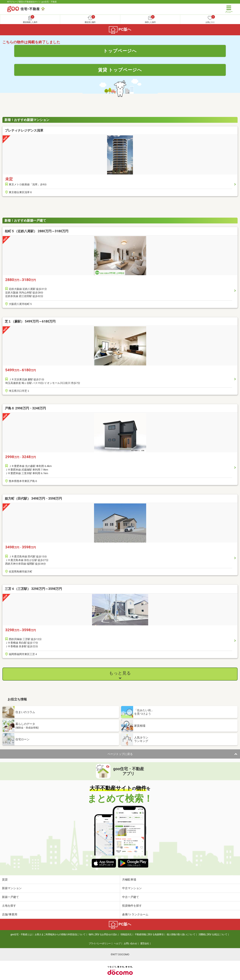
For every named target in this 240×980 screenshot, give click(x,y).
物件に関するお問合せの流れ (103, 934)
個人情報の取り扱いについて (181, 934)
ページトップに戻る (120, 754)
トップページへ (120, 51)
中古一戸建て (131, 897)
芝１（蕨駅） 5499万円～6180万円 (30, 321)
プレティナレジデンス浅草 (24, 130)
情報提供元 (126, 934)
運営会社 (145, 943)
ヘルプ (117, 943)
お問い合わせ (130, 943)
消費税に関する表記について (213, 934)
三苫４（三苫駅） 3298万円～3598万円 (33, 589)
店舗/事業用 (10, 914)
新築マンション (12, 888)
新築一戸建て (10, 897)
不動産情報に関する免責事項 (149, 934)
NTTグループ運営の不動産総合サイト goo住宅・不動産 (32, 2)
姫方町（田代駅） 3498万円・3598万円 (33, 499)
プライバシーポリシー (100, 943)
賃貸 (5, 880)
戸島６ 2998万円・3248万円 (25, 408)
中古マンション (132, 888)
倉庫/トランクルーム (135, 914)
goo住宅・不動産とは (21, 934)
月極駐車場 (129, 880)
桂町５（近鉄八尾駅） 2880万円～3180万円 (37, 231)
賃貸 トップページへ (120, 70)
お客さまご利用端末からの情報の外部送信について (60, 934)
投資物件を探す (132, 906)
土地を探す (9, 906)
